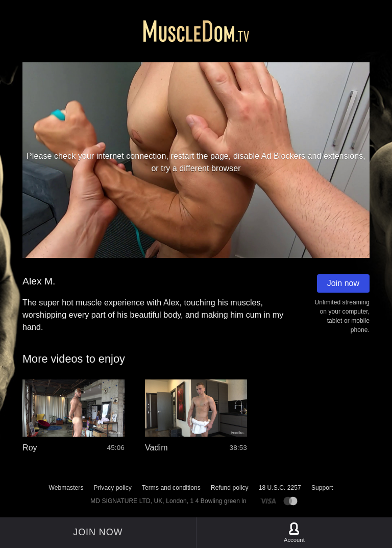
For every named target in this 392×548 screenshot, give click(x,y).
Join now (343, 283)
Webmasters (66, 488)
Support (322, 488)
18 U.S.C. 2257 (280, 488)
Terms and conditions (171, 488)
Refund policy (230, 488)
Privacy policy (112, 488)
